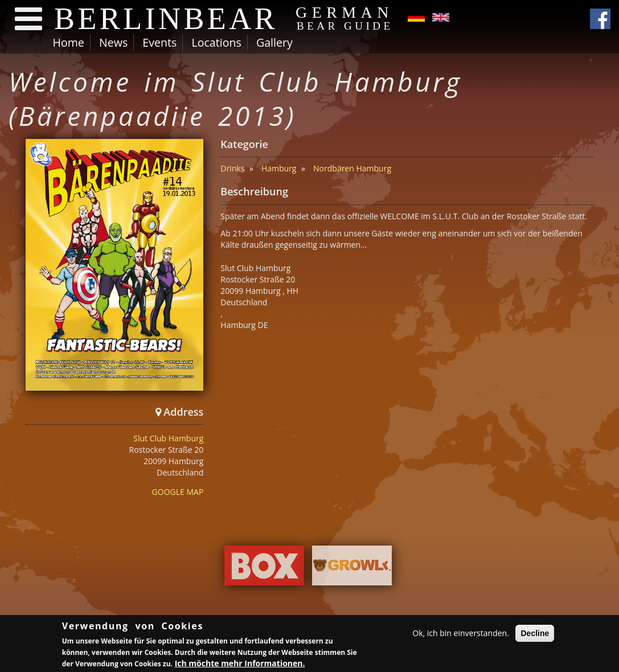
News (113, 42)
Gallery (274, 42)
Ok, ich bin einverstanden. (461, 634)
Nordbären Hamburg (352, 168)
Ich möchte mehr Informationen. (240, 664)
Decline (535, 634)
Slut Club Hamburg (168, 438)
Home (69, 42)
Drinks (232, 168)
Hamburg (279, 168)
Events (159, 42)
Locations (216, 42)
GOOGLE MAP (178, 492)
